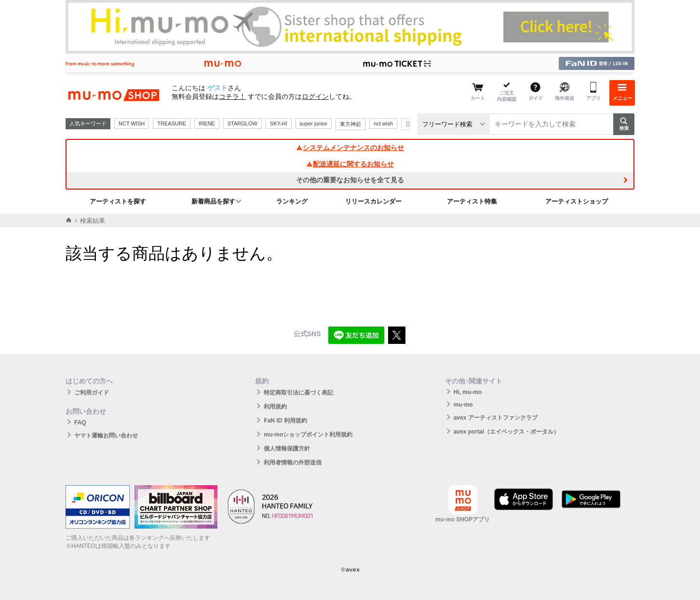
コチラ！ (232, 96)
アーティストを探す (118, 201)
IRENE (207, 123)
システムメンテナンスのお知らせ (350, 148)
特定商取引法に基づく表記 (298, 393)
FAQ (80, 423)
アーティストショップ (577, 201)
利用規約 (275, 407)
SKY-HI (279, 123)
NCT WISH (132, 123)
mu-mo (463, 405)
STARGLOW (242, 123)
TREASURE (172, 123)
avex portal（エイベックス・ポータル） (506, 432)
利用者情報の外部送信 (293, 463)
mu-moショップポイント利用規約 (308, 435)
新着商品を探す (213, 201)
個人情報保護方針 (287, 449)
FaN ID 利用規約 (285, 421)
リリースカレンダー (373, 201)
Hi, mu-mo (468, 392)
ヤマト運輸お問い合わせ (106, 436)
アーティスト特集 (472, 201)
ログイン (315, 96)
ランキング (292, 201)
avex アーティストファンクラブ (496, 418)
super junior (314, 123)
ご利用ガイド (92, 393)
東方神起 (350, 124)
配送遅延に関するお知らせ (350, 164)
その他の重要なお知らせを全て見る (350, 180)
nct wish (383, 123)
